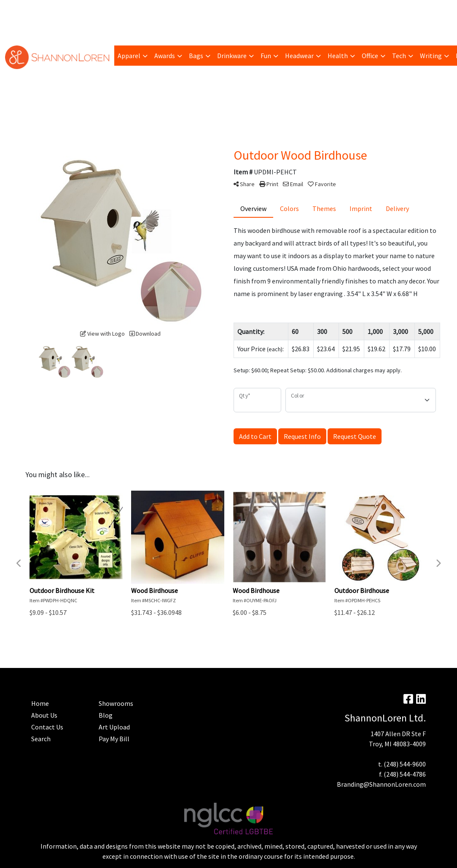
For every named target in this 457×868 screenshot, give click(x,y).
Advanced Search (181, 9)
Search (348, 9)
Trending (81, 9)
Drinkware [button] (232, 56)
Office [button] (370, 56)
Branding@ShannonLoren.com (381, 784)
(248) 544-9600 (405, 764)
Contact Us (47, 727)
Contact (43, 28)
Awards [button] (165, 56)
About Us (44, 715)
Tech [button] (399, 56)
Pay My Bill (47, 9)
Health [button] (338, 56)
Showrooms (116, 703)
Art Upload (116, 9)
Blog (144, 9)
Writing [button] (431, 56)
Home (17, 28)
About (17, 9)
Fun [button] (266, 56)
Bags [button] (196, 56)
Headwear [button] (299, 56)
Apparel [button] (129, 56)
